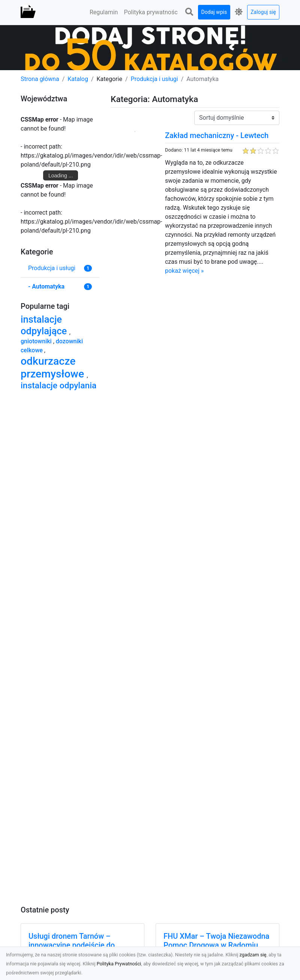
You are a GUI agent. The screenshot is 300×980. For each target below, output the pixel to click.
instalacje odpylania (58, 386)
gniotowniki (37, 341)
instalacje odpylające (45, 325)
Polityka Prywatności (119, 964)
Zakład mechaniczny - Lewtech (217, 135)
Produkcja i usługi (154, 79)
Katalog (78, 79)
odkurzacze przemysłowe (54, 367)
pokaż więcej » (184, 271)
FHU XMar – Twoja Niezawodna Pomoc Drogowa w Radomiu (216, 941)
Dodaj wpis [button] (214, 12)
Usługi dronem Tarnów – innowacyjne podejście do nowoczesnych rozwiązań (72, 945)
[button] (189, 12)
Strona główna (40, 79)
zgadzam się (253, 955)
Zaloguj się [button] (263, 12)
